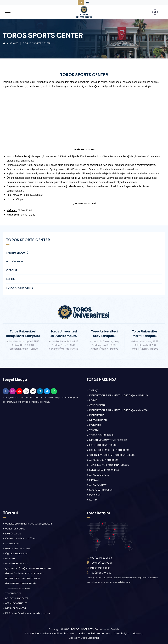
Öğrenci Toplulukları (16, 554)
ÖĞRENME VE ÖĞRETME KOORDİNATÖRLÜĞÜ (112, 455)
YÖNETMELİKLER (13, 593)
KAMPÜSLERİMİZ (13, 534)
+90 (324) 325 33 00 (101, 558)
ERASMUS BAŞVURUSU (17, 563)
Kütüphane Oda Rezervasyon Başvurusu (28, 613)
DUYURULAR (95, 495)
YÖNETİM (94, 430)
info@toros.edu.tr (100, 568)
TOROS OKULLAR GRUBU (102, 435)
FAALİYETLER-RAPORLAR (101, 490)
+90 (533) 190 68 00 (101, 573)
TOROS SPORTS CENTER (37, 43)
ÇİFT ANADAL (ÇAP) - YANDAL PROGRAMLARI (28, 568)
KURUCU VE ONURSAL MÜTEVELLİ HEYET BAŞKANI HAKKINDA (119, 395)
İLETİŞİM (11, 279)
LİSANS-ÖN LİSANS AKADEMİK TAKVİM (24, 573)
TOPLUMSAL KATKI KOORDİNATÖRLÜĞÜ (109, 465)
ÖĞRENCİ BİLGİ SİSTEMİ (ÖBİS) (21, 539)
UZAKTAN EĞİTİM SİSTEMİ (18, 549)
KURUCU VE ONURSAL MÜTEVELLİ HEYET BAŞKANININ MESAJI (119, 410)
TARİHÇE (94, 390)
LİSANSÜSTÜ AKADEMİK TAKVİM (21, 583)
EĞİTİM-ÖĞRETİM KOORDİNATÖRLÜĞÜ (109, 450)
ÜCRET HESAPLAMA (15, 529)
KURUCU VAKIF (97, 415)
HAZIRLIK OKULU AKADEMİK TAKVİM (23, 578)
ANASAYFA (11, 43)
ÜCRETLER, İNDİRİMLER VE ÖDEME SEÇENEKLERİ (29, 524)
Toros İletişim (121, 634)
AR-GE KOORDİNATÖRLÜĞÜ (103, 460)
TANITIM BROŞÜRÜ (17, 253)
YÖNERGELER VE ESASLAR (18, 588)
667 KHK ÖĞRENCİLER (16, 603)
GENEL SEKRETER (97, 405)
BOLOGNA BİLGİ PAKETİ (17, 598)
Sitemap (138, 634)
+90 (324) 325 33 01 (101, 563)
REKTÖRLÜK (95, 425)
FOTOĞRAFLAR (15, 261)
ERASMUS (10, 559)
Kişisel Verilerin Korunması (94, 634)
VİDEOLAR (12, 270)
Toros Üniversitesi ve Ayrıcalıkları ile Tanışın (50, 634)
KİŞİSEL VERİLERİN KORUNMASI (104, 470)
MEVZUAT (94, 480)
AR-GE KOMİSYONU (99, 475)
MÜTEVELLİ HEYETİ (98, 420)
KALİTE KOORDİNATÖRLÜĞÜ (103, 445)
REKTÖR (93, 400)
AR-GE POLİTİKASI (98, 485)
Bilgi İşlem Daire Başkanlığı (84, 638)
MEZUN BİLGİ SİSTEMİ (16, 608)
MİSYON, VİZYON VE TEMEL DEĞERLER (108, 440)
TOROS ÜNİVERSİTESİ (82, 629)
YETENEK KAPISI (13, 544)
